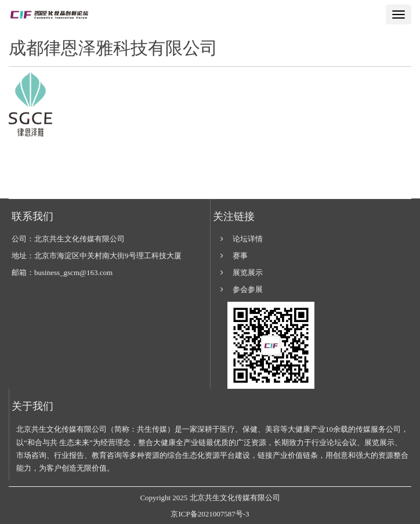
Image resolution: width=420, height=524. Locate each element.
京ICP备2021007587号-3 (210, 514)
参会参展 (248, 289)
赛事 (240, 256)
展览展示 (248, 272)
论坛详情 (248, 239)
